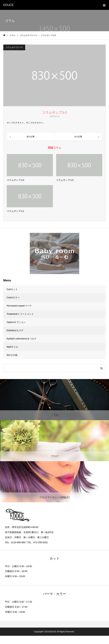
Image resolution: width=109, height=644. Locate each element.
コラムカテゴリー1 (14, 47)
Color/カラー (13, 298)
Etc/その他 (12, 355)
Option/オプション (16, 322)
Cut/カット (12, 289)
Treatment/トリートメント (20, 314)
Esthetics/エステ (15, 330)
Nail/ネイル (12, 347)
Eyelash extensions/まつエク (21, 339)
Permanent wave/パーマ (19, 306)
